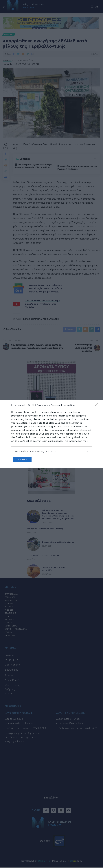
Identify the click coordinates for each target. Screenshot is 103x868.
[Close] (98, 405)
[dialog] (51, 434)
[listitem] (51, 451)
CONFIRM (25, 459)
